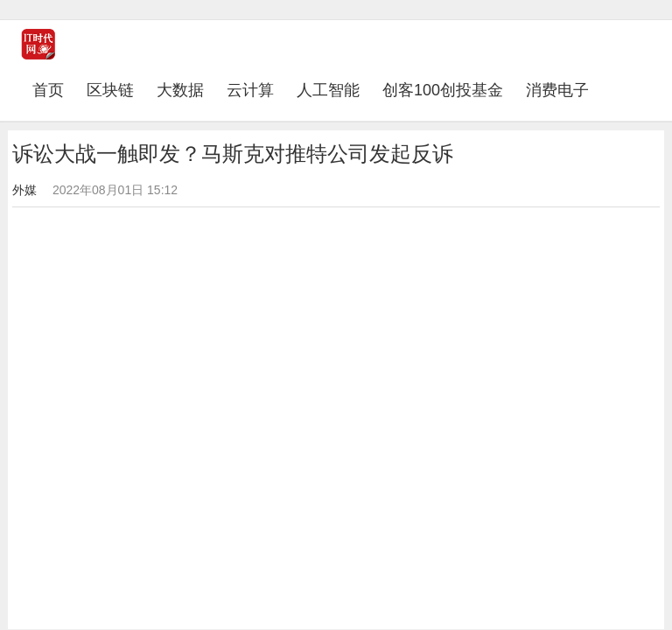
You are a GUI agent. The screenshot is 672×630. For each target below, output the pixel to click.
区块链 (110, 90)
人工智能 (328, 90)
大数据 (180, 90)
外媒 (24, 190)
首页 (54, 90)
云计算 (250, 90)
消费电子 (557, 90)
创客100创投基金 (443, 90)
